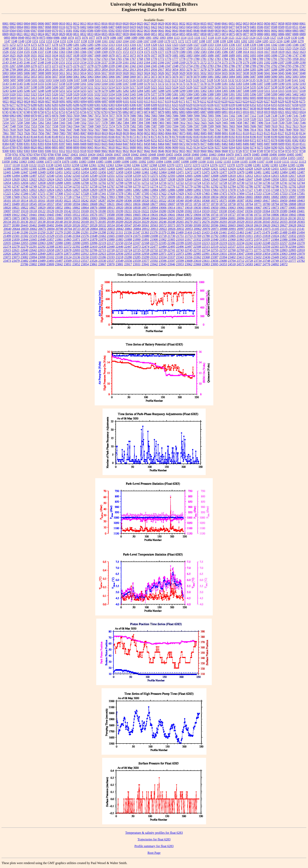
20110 (275, 218)
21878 (93, 239)
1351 (27, 48)
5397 (260, 94)
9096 (168, 147)
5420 (83, 98)
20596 (214, 225)
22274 (7, 247)
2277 (83, 66)
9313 (69, 151)
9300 (6, 151)
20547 (128, 225)
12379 (240, 165)
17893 (111, 197)
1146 (301, 38)
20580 (189, 225)
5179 (211, 84)
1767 (133, 59)
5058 (62, 77)
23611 (206, 261)
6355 (274, 105)
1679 (168, 55)
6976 (55, 116)
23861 (93, 264)
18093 (284, 197)
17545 (275, 193)
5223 (168, 87)
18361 (197, 201)
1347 (302, 45)
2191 (5, 66)
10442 (135, 155)
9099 (175, 147)
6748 (27, 112)
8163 (90, 137)
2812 (27, 70)
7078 (119, 116)
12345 (58, 165)
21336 (128, 232)
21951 (223, 239)
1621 (288, 52)
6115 (154, 101)
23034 (232, 254)
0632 (140, 31)
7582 (133, 126)
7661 (112, 130)
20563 (154, 225)
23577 (145, 261)
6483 (126, 108)
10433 (83, 155)
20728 (85, 229)
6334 (196, 105)
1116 (197, 38)
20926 (171, 229)
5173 (168, 84)
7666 (133, 130)
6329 (189, 105)
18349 (188, 201)
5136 (259, 80)
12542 (68, 176)
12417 (180, 169)
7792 (239, 130)
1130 (294, 38)
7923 (20, 133)
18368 (206, 201)
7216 (239, 119)
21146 (16, 232)
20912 (146, 229)
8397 (62, 144)
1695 (267, 55)
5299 (182, 91)
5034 (218, 73)
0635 (147, 31)
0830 (69, 34)
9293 (288, 147)
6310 (161, 105)
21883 (119, 239)
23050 (258, 254)
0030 (168, 24)
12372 (188, 165)
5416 (55, 98)
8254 (168, 140)
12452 (68, 172)
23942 (154, 264)
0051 (232, 24)
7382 (119, 123)
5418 (69, 98)
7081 (140, 116)
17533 (258, 193)
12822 (33, 190)
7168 (119, 119)
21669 (119, 236)
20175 (93, 222)
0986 (57, 38)
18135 (33, 201)
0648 (203, 31)
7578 (126, 126)
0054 (253, 24)
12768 (119, 186)
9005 (90, 147)
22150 (119, 243)
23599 (180, 261)
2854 (104, 70)
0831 (76, 34)
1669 (104, 55)
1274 (27, 45)
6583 (182, 108)
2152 (69, 62)
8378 (274, 140)
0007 (48, 24)
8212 (55, 140)
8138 (5, 137)
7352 (83, 123)
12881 (128, 190)
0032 (182, 24)
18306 (128, 201)
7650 (83, 130)
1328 (203, 45)
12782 (214, 186)
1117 (204, 38)
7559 (62, 126)
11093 (151, 162)
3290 (288, 70)
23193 (111, 257)
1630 (27, 55)
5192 (295, 84)
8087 (211, 133)
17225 (7, 193)
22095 (85, 243)
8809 (27, 147)
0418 (126, 27)
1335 (225, 45)
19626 (163, 215)
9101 (182, 147)
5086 (246, 77)
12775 (163, 186)
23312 (154, 257)
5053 (34, 77)
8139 (13, 137)
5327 (62, 94)
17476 (232, 193)
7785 (232, 130)
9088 (133, 147)
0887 (288, 34)
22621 (16, 250)
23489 (42, 261)
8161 (76, 137)
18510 (24, 204)
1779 (189, 59)
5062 (83, 77)
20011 (128, 218)
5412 (27, 98)
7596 (189, 126)
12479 (240, 172)
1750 (13, 59)
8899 (76, 147)
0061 (302, 24)
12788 (266, 186)
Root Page (154, 853)
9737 (246, 151)
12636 (154, 179)
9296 (302, 147)
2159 (119, 62)
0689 (253, 31)
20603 (232, 225)
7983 (62, 133)
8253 (161, 140)
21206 (24, 232)
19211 (128, 211)
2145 (20, 62)
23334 (163, 257)
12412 (145, 169)
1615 (253, 52)
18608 (93, 204)
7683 (175, 130)
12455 (93, 172)
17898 (119, 197)
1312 (104, 45)
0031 (175, 24)
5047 (295, 73)
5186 (253, 84)
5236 (260, 87)
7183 (140, 119)
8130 (295, 133)
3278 (203, 70)
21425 (197, 232)
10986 (77, 158)
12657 (33, 183)
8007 (83, 133)
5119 (146, 80)
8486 (246, 144)
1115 (190, 38)
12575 (154, 176)
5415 (48, 98)
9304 (34, 151)
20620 (266, 225)
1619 (281, 52)
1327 (196, 45)
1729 (281, 55)
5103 (49, 80)
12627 (76, 179)
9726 (239, 151)
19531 (85, 215)
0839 (126, 34)
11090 (125, 162)
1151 (35, 41)
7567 (83, 126)
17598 (7, 197)
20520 (68, 225)
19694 (197, 215)
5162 (90, 84)
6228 (274, 101)
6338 (225, 105)
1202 (244, 41)
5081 (211, 77)
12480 (249, 172)
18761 (240, 204)
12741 (284, 183)
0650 (218, 31)
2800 (20, 70)
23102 (50, 257)
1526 (5, 52)
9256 (211, 147)
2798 (5, 70)
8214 (69, 140)
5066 (112, 77)
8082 (197, 133)
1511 (203, 48)
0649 (211, 31)
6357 (288, 105)
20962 (197, 229)
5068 (126, 77)
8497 (267, 144)
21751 (180, 236)
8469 (175, 144)
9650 (168, 151)
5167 (126, 84)
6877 (154, 112)
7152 (20, 119)
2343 (140, 66)
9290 (274, 147)
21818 (266, 236)
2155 (90, 62)
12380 (248, 165)
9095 (161, 147)
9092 (147, 147)
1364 (48, 48)
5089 (267, 77)
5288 (161, 91)
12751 (50, 186)
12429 (258, 169)
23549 (119, 261)
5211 (90, 87)
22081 (68, 243)
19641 (171, 215)
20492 (50, 225)
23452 (284, 257)
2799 (13, 70)
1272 (13, 45)
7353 (90, 123)
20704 (68, 229)
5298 (175, 91)
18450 (283, 201)
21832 (292, 236)
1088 (127, 38)
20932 (180, 229)
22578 (284, 247)
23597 (171, 261)
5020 (126, 73)
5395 (246, 94)
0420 (140, 27)
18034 (214, 197)
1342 (274, 45)
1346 (295, 45)
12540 (50, 176)
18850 (50, 208)
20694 (50, 229)
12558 (128, 176)
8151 (62, 137)
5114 (119, 80)
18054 (232, 197)
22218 (214, 243)
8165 (104, 137)
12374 (205, 165)
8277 (182, 140)
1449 (97, 48)
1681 (175, 55)
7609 (267, 126)
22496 (180, 247)
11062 (14, 162)
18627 (102, 204)
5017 (104, 73)
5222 (161, 87)
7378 (104, 123)
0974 (35, 38)
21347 (137, 232)
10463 (213, 155)
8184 (203, 137)
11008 (206, 158)
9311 (55, 151)
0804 (288, 31)
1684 (196, 55)
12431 (275, 169)
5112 (105, 80)
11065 (31, 162)
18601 (85, 204)
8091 (225, 133)
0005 (34, 24)
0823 (34, 34)
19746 (249, 215)
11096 (168, 162)
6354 (267, 105)
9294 (295, 147)
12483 (275, 172)
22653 (42, 250)
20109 (266, 218)
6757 (90, 112)
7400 (154, 123)
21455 (232, 232)
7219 (246, 119)
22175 (154, 243)
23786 (24, 264)
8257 (175, 140)
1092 (156, 38)
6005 (253, 98)
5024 (147, 73)
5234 (246, 87)
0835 (104, 34)
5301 (196, 91)
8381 (288, 140)
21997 (301, 239)
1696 (274, 55)
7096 (218, 116)
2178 (239, 62)
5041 (267, 73)
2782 (203, 66)
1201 (237, 41)
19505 (68, 215)
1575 (147, 52)
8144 (34, 137)
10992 (129, 158)
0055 (260, 24)
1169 (160, 41)
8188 (218, 137)
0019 (119, 24)
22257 (284, 243)
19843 (292, 215)
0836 (112, 34)
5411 (20, 98)
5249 (48, 91)
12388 (7, 169)
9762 (22, 155)
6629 (196, 108)
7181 (126, 119)
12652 (292, 179)
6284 (62, 105)
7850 (295, 130)
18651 (128, 204)
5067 (119, 77)
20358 (292, 222)
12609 (223, 176)
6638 (253, 108)
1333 (211, 45)
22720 (111, 250)
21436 (214, 232)
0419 (133, 27)
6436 (119, 108)
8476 (196, 144)
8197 (260, 137)
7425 (203, 123)
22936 (119, 254)
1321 (161, 45)
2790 (260, 66)
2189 (295, 62)
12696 (76, 183)
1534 (20, 52)
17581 (301, 193)
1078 (99, 38)
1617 (267, 52)
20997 (241, 229)
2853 (97, 70)
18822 (24, 208)
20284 (214, 222)
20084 (223, 218)
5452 (218, 98)
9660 (203, 151)
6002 (246, 98)
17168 (275, 190)
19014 (171, 208)
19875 (16, 218)
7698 (189, 130)
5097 (13, 80)
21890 (137, 239)
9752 (274, 151)
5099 (20, 80)
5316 (288, 91)
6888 (211, 112)
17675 (42, 197)
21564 (76, 236)
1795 (288, 59)
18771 (258, 204)
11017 (232, 158)
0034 (196, 24)
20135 (16, 222)
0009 (55, 24)
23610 (197, 261)
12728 (223, 183)
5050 (13, 77)
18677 (154, 204)
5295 (168, 91)
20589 (197, 225)
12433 (284, 169)
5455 (232, 98)
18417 (266, 201)
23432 (258, 257)
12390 (16, 169)
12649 (266, 179)
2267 (13, 66)
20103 (249, 218)
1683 (189, 55)
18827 (33, 208)
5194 (5, 87)
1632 (41, 55)
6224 (246, 101)
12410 (128, 169)
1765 (119, 59)
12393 (24, 169)
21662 (102, 236)
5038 (246, 73)
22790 (275, 250)
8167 (119, 137)
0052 (239, 24)
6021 (6, 101)
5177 (196, 84)
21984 (275, 239)
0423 (161, 27)
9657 (189, 151)
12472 (189, 172)
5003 (5, 73)
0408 (119, 27)
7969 (55, 133)
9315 (76, 151)
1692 (246, 55)
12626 (68, 179)
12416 (171, 169)
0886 (281, 34)
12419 (197, 169)
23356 (189, 257)
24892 (275, 264)
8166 (112, 137)
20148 (59, 222)
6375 (27, 108)
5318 (302, 91)
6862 (126, 112)
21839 (16, 239)
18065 (249, 197)
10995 (146, 158)
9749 (260, 151)
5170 (147, 84)
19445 (50, 215)
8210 (41, 140)
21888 (128, 239)
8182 (189, 137)
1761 (90, 59)
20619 (258, 225)
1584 (211, 52)
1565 (76, 52)
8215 (76, 140)
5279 (104, 91)
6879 (161, 112)
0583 (83, 31)
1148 (14, 41)
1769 (147, 59)
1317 (140, 45)
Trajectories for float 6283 (154, 839)
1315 (126, 45)
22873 (68, 254)
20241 (154, 222)
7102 (232, 116)
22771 (249, 250)
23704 (232, 261)
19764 (266, 215)
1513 (218, 48)
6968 (27, 116)
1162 (112, 41)
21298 (102, 232)
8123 (260, 133)
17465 (206, 193)
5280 (112, 91)
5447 (182, 98)
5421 (90, 98)
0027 (147, 24)
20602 (223, 225)
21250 (42, 232)
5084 (232, 77)
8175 (154, 137)
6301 (97, 105)
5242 (302, 87)
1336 (232, 45)
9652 (175, 151)
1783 (218, 59)
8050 (140, 133)
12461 (145, 172)
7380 (112, 123)
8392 (34, 144)
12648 (258, 179)
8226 (112, 140)
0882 (274, 34)
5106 (70, 80)
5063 (90, 77)
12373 (196, 165)
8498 (274, 144)
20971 (215, 229)
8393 (41, 144)
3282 (232, 70)
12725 (206, 183)
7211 (203, 119)
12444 (301, 169)
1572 (126, 52)
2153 (76, 62)
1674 (140, 55)
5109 (91, 80)
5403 (302, 94)
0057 (274, 24)
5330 (83, 94)
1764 (112, 59)
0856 (189, 34)
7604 (239, 126)
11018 (240, 158)
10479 (247, 155)
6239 (288, 101)
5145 (20, 84)
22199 (180, 243)
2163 (140, 62)
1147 (7, 41)
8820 (34, 147)
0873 (218, 34)
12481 (258, 172)
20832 (102, 229)
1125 (259, 38)
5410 (13, 98)
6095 (91, 101)
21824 (275, 236)
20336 (258, 222)
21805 (232, 236)
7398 (147, 123)
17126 (240, 190)
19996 (102, 218)
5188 (267, 84)
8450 (133, 144)
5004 (13, 73)
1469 (133, 48)
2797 (302, 66)
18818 (301, 204)
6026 (41, 101)
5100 (27, 80)
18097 (292, 197)
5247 (34, 91)
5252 (69, 91)
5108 (84, 80)
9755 (288, 151)
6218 (210, 101)
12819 (7, 190)
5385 (196, 94)
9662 (211, 151)
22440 (111, 247)
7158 (62, 119)
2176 (232, 62)
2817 (62, 70)
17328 (85, 193)
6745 (5, 112)
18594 (76, 204)
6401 (104, 108)
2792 (274, 66)
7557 (48, 126)
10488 (264, 155)
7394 (140, 123)
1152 (42, 41)
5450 (203, 98)
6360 (5, 108)
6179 (196, 101)
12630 (102, 179)
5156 (48, 84)
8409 (90, 144)
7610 (274, 126)
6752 (55, 112)
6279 (27, 105)
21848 (42, 239)
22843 (33, 254)
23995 (214, 264)
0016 (104, 24)
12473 (197, 172)
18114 (24, 201)
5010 (55, 73)
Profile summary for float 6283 (154, 846)
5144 (13, 84)
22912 (85, 254)
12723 (189, 183)
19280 (162, 211)
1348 (5, 48)
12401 (68, 169)
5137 (267, 80)
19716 (214, 215)
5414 (41, 98)
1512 (211, 48)
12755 (76, 186)
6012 (281, 98)
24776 (266, 264)
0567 (34, 31)
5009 (48, 73)
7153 (27, 119)
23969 (197, 264)
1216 (280, 41)
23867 (102, 264)
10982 (42, 158)
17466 (214, 193)
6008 (260, 98)
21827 (284, 236)
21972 (249, 239)
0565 (20, 31)
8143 (27, 137)
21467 (249, 232)
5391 (232, 94)
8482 (225, 144)
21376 (154, 232)
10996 (155, 158)
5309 (253, 91)
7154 (34, 119)
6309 (154, 105)
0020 (126, 24)
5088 (260, 77)
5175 (182, 84)
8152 (69, 137)
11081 (74, 162)
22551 (240, 247)
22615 (7, 250)
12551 (111, 176)
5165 (112, 84)
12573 (145, 176)
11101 (210, 162)
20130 (292, 218)
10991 (120, 158)
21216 (33, 232)
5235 (253, 87)
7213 (218, 119)
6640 (267, 108)
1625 (13, 55)
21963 (240, 239)
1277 (48, 45)
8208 (27, 140)
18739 (214, 204)
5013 (76, 73)
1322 (168, 45)
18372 (214, 201)
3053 (168, 70)
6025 (34, 101)
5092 (288, 77)
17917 (128, 197)
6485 (140, 108)
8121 (253, 133)
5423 (104, 98)
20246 (163, 222)
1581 (189, 52)
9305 (41, 151)
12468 (171, 172)
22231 (232, 243)
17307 (50, 193)
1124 (252, 38)
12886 (171, 190)
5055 (41, 77)
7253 (302, 119)
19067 (258, 208)
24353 (223, 264)
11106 (252, 162)
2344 (147, 66)
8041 (133, 133)
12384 (283, 165)
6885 (196, 112)
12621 (24, 179)
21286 (76, 232)
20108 (258, 218)
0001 (5, 24)
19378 (275, 211)
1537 (41, 52)
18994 (154, 208)
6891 (225, 112)
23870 (111, 264)
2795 (288, 66)
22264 (292, 243)
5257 (90, 91)
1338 (246, 45)
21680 (145, 236)
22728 (145, 250)
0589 (97, 31)
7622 (34, 130)
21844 (24, 239)
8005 (76, 133)
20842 (120, 229)
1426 (76, 48)
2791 (267, 66)
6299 (83, 105)
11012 (215, 158)
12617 (292, 176)
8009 (91, 133)
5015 (90, 73)
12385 (291, 165)
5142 (302, 80)
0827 (48, 34)
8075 (182, 133)
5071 (140, 77)
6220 (225, 101)
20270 (189, 222)
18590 (68, 204)
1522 (281, 48)
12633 (128, 179)
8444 (119, 144)
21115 (284, 229)
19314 (197, 211)
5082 (218, 77)
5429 (133, 98)
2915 (147, 70)
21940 (214, 239)
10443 (143, 155)
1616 (260, 52)
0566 (27, 31)
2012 (302, 59)
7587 (154, 126)
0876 (239, 34)
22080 (59, 243)
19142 (68, 211)
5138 (274, 80)
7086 (175, 116)
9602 (104, 151)
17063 (214, 190)
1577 (161, 52)
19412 (16, 215)
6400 (97, 108)
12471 (180, 172)
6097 (105, 101)
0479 (246, 27)
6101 (126, 101)
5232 (232, 87)
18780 (266, 204)
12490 (7, 176)
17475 (223, 193)
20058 (189, 218)
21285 (68, 232)
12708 (119, 183)
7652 (90, 130)
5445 (168, 98)
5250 (55, 91)
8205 (5, 140)
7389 (133, 123)
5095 (6, 80)
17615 (24, 197)
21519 (33, 236)
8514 (5, 147)
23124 (68, 257)
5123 (175, 80)
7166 (104, 119)
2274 (62, 66)
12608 (214, 176)
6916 (246, 112)
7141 (295, 116)
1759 (76, 59)
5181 (225, 84)
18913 (111, 208)
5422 (97, 98)
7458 (239, 123)
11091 (134, 162)
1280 (69, 45)
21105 (275, 229)
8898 (69, 147)
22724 (128, 250)
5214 (112, 87)
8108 (232, 133)
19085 (292, 208)
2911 (119, 70)
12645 (232, 179)
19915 (42, 218)
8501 (288, 144)
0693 (281, 31)
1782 (211, 59)
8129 (288, 133)
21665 (111, 236)
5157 (55, 84)
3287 (267, 70)
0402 (83, 27)
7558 (55, 126)
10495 (290, 155)
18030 (206, 197)
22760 (232, 250)
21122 (292, 229)
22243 (258, 243)
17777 (85, 197)
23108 (59, 257)
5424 (112, 98)
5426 (126, 98)
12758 (93, 186)
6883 (182, 112)
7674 (161, 130)
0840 (133, 34)
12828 (85, 190)
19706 (206, 215)
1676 (147, 55)
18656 (137, 204)
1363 (41, 48)
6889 (218, 112)
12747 (16, 186)
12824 (50, 190)
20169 (85, 222)
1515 (232, 48)
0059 (288, 24)
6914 (232, 112)
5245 (20, 91)
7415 (189, 123)
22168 (145, 243)
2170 (189, 62)
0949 (21, 38)
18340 (180, 201)
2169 (182, 62)
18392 (249, 201)
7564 (76, 126)
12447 (24, 172)
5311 (267, 91)
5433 (140, 98)
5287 (154, 91)
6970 (34, 116)
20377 (7, 225)
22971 (163, 254)
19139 (59, 211)
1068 (64, 38)
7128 (267, 116)
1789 (260, 59)
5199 (41, 87)
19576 (93, 215)
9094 (154, 147)
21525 (42, 236)
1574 (140, 52)
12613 (258, 176)
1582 (196, 52)
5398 (267, 94)
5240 (288, 87)
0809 (5, 34)
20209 (119, 222)
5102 (41, 80)
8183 (196, 137)
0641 (161, 31)
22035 (7, 243)
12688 (59, 183)
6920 (274, 112)
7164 (90, 119)
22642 (33, 250)
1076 (85, 38)
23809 (50, 264)
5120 (153, 80)
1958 (295, 59)
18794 (275, 204)
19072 (266, 208)
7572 (104, 126)
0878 (253, 34)
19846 (301, 215)
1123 (245, 38)
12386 (300, 165)
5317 (295, 91)
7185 (154, 119)
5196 (20, 87)
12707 (111, 183)
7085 (168, 116)
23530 (102, 261)
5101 (34, 80)
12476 (214, 172)
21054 (258, 229)
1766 (126, 59)
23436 (266, 257)
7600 (218, 126)
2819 (76, 70)
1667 (90, 55)
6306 (133, 105)
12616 (284, 176)
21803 (223, 236)
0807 (302, 31)
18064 (240, 197)
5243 (5, 91)
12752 (59, 186)
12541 (59, 176)
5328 (69, 94)
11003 (189, 158)
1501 (154, 48)
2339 (112, 66)
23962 (189, 264)
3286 (260, 70)
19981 (85, 218)
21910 (180, 239)
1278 (55, 45)
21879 (102, 239)
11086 (108, 162)
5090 (274, 77)
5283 (133, 91)
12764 (102, 186)
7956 (41, 133)
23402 (232, 257)
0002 (13, 24)
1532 (13, 52)
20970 (206, 229)
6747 (20, 112)
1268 (294, 41)
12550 (102, 176)
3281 (225, 70)
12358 (75, 165)
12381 (257, 165)
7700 (203, 130)
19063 (232, 208)
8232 (119, 140)
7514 (267, 123)
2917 (161, 70)
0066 (34, 27)
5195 (13, 87)
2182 (267, 62)
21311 (119, 232)
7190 (189, 119)
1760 (83, 59)
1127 (273, 38)
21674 (128, 236)
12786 (249, 186)
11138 (50, 165)
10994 (137, 158)
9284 (267, 147)
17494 (240, 193)
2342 (133, 66)
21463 (240, 232)
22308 (50, 247)
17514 (249, 193)
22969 (154, 254)
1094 (170, 38)
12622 (33, 179)
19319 (206, 211)
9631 (119, 151)
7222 (267, 119)
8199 (274, 137)
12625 (59, 179)
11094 (159, 162)
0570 (55, 31)
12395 (33, 169)
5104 (56, 80)
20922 (163, 229)
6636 (239, 108)
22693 (76, 250)
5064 (97, 77)
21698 (154, 236)
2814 (41, 70)
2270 (34, 66)
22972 (171, 254)
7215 (232, 119)
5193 (302, 84)
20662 (33, 229)
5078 (189, 77)
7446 (232, 123)
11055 (292, 158)
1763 (104, 59)
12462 (154, 172)
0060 (295, 24)
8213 (62, 140)
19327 (214, 211)
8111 (239, 133)
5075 (168, 77)
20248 (171, 222)
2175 (225, 62)
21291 (85, 232)
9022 (119, 147)
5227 (196, 87)
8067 (175, 133)
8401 (69, 144)
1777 (175, 59)
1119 (218, 38)
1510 (196, 48)
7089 (190, 116)
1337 (239, 45)
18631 (111, 204)
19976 (76, 218)
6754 (69, 112)
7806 (246, 130)
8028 (119, 133)
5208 (69, 87)
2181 (260, 62)
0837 (119, 34)
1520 (267, 48)
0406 (104, 27)
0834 (97, 34)
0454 (189, 27)
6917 (253, 112)
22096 (93, 243)
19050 (214, 208)
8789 (13, 147)
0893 (7, 38)
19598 (119, 215)
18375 (223, 201)
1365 (55, 48)
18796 (284, 204)
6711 (302, 108)
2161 (126, 62)
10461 (204, 155)
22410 (93, 247)
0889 (302, 34)
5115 (126, 80)
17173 (284, 190)
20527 (85, 225)
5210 (83, 87)
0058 (281, 24)
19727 (232, 215)
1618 (274, 52)
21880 (111, 239)
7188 (175, 119)
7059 (76, 116)
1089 (134, 38)
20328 (232, 222)
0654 (239, 31)
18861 (68, 208)
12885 (163, 190)
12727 (214, 183)
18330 (171, 201)
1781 (203, 59)
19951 (50, 218)
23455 (292, 257)
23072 (7, 257)
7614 (302, 126)
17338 (93, 193)
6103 (140, 101)
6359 (302, 105)
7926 (27, 133)
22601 (301, 247)
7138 (274, 116)
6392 (62, 108)
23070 (301, 254)
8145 (41, 137)
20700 (59, 229)
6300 (90, 105)
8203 (295, 137)
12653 (301, 179)
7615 (5, 130)
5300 (189, 91)
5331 (90, 94)
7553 (34, 126)
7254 (5, 123)
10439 (126, 155)
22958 (145, 254)
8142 (20, 137)
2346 (161, 66)
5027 (168, 73)
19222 (145, 211)
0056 (267, 24)
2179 (246, 62)
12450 (50, 172)
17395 (145, 193)
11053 (275, 158)
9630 (112, 151)
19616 (154, 215)
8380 (281, 140)
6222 (232, 101)
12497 (33, 176)
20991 (232, 229)
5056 (48, 77)
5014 (83, 73)
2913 (133, 70)
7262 (41, 123)
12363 (110, 165)
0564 (13, 31)
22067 (50, 243)
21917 (189, 239)
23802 (33, 264)
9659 (196, 151)
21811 (249, 236)
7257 (13, 123)
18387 (240, 201)
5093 (295, 77)
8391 (27, 144)
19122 (42, 211)
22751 (197, 250)
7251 (288, 119)
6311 (168, 105)
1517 (246, 48)
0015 (97, 24)
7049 (62, 116)
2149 (48, 62)
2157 (104, 62)
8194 (246, 137)
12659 (50, 183)
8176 (161, 137)
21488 (283, 232)
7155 (41, 119)
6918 (260, 112)
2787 (239, 66)
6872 (133, 112)
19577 (102, 215)
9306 (48, 151)
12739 (275, 183)
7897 (13, 133)
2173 (211, 62)
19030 (197, 208)
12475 (206, 172)
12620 (16, 179)
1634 (55, 55)
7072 (98, 116)
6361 (13, 108)
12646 (240, 179)
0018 (112, 24)
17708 (50, 197)
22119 (102, 243)
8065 (161, 133)
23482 (24, 261)
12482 (266, 172)
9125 (189, 147)
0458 (218, 27)
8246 (140, 140)
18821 (16, 208)
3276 (189, 70)
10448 (152, 155)
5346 (140, 94)
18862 (76, 208)
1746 (288, 55)
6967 (20, 116)
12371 (179, 165)
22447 (128, 247)
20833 (111, 229)
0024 (133, 24)
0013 (83, 24)
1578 (168, 52)
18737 (206, 204)
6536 (161, 108)
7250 (281, 119)
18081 (266, 197)
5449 (196, 98)
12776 (171, 186)
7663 (119, 130)
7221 (260, 119)
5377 (154, 94)
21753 (189, 236)
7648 (76, 130)
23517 (85, 261)
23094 (33, 257)
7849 (288, 130)
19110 (24, 211)
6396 (83, 108)
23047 (240, 254)
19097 (7, 211)
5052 (27, 77)
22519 (214, 247)
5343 (126, 94)
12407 (102, 169)
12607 (206, 176)
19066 (249, 208)
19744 (240, 215)
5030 (189, 73)
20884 (137, 229)
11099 (193, 162)
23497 (59, 261)
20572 (163, 225)
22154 (128, 243)
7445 (225, 123)
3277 (196, 70)
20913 (154, 229)
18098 (301, 197)
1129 (287, 38)
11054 (283, 158)
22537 (232, 247)
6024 (27, 101)
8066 (168, 133)
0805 (295, 31)
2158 (112, 62)
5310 (260, 91)
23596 (163, 261)
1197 (209, 41)
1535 (27, 52)
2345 (154, 66)
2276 (76, 66)
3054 (175, 70)
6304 (119, 105)
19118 (33, 211)
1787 (246, 59)
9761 (15, 155)
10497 (299, 155)
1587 (232, 52)
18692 (163, 204)
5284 (140, 91)
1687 (218, 55)
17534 (266, 193)
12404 (85, 169)
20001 (111, 218)
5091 (281, 77)
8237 (126, 140)
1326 (189, 45)
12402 (76, 169)
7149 (302, 116)
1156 (70, 41)
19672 (189, 215)
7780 (225, 130)
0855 (182, 34)
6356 (281, 105)
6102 (133, 101)
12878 (102, 190)
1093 (163, 38)
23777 (292, 261)
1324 (182, 45)
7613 (295, 126)
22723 (119, 250)
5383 (182, 94)
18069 (258, 197)
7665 (126, 130)
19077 (284, 208)
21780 (206, 236)
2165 (154, 62)
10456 (178, 155)
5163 (97, 84)
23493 (50, 261)
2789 (253, 66)
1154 (56, 41)
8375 (267, 140)
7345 (69, 123)
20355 (284, 222)
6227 (267, 101)
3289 (281, 70)
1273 (20, 45)
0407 (112, 27)
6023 (20, 101)
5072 (147, 77)
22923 (102, 254)
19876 (25, 218)
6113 (147, 101)
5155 (41, 84)
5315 (281, 91)
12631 (111, 179)
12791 (284, 186)
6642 (281, 108)
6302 (104, 105)
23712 (240, 261)
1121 (231, 38)
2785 (225, 66)
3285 (253, 70)
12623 (42, 179)
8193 (239, 137)
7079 (126, 116)
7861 (6, 133)
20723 (76, 229)
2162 (133, 62)
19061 (223, 208)
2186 (274, 62)
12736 (266, 183)
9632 (126, 151)
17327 (76, 193)
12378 (231, 165)
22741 (171, 250)
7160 (76, 119)
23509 (68, 261)
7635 (48, 130)
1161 (105, 41)
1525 (302, 48)
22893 (76, 254)
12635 (145, 179)
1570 (112, 52)
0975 (42, 38)
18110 (16, 201)
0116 (62, 27)
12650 (275, 179)
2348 (175, 66)
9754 (281, 151)
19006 (163, 208)
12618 (301, 176)
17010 (206, 190)
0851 (154, 34)
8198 (267, 137)
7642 (62, 130)
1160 (98, 41)
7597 (196, 126)
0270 (69, 27)
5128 (210, 80)
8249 (147, 140)
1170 (167, 41)
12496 (24, 176)
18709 (180, 204)
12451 (59, 172)
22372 (68, 247)
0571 (62, 31)
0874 (225, 34)
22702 (85, 250)
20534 (111, 225)
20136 (24, 222)
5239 (281, 87)
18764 (249, 204)
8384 (5, 144)
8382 (295, 140)
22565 (275, 247)
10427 (66, 155)
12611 (240, 176)
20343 (266, 222)
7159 (69, 119)
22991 (206, 254)
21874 (85, 239)
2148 (41, 62)
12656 (24, 183)
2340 (119, 66)
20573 (171, 225)
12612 (249, 176)
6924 (302, 112)
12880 (119, 190)
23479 (16, 261)
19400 (292, 211)
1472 (140, 48)
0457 (211, 27)
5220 (147, 87)
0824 (41, 34)
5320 (13, 94)
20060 (197, 218)
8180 (182, 137)
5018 (112, 73)
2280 (104, 66)
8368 (239, 140)
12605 (189, 176)
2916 (154, 70)
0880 (260, 34)
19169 (85, 211)
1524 (295, 48)
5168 (133, 84)
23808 (42, 264)
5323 (34, 94)
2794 (281, 66)
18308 (137, 201)
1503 (168, 48)
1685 (203, 55)
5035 (225, 73)
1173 (188, 41)
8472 (182, 144)
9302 (20, 151)
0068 (48, 27)
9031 (126, 147)
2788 (246, 66)
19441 (33, 215)
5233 (239, 87)
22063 (42, 243)
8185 (211, 137)
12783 (223, 186)
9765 (44, 155)
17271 (42, 193)
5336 (119, 94)
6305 (126, 105)
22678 (68, 250)
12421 (214, 169)
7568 (90, 126)
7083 (154, 116)
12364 (119, 165)
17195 (301, 190)
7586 (147, 126)
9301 (13, 151)
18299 (119, 201)
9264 (232, 147)
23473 (7, 261)
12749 (33, 186)
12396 (42, 169)
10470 (230, 155)
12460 (137, 172)
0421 (147, 27)
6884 (189, 112)
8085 (204, 133)
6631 (211, 108)
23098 (42, 257)
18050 (223, 197)
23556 (128, 261)
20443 (24, 225)
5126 (196, 80)
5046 (288, 73)
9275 (260, 147)
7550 (20, 126)
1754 (41, 59)
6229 (281, 101)
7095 (211, 116)
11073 (48, 162)
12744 (301, 183)
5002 (302, 70)
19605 (137, 215)
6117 (161, 101)
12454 (85, 172)
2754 (189, 66)
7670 (147, 130)
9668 (225, 151)
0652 (232, 31)
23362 (197, 257)
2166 (161, 62)
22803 (284, 250)
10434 (92, 155)
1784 (225, 59)
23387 (214, 257)
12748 (24, 186)
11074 (57, 162)
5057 (55, 77)
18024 (197, 197)
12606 (197, 176)
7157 (55, 119)
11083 (83, 162)
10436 (109, 155)
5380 (168, 94)
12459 (128, 172)
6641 (274, 108)
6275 (302, 101)
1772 (161, 59)
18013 (180, 197)
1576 (154, 52)
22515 (206, 247)
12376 (214, 165)
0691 (267, 31)
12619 (7, 179)
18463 (301, 201)
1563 (62, 52)
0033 (189, 24)
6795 (119, 112)
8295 (211, 140)
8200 (281, 137)
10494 (282, 155)
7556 (41, 126)
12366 (136, 165)
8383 (302, 140)
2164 (147, 62)
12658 (42, 183)
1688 (225, 55)
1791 (274, 59)
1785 (232, 59)
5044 (274, 73)
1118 (211, 38)
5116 (132, 80)
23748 (266, 261)
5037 (239, 73)
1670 (112, 55)
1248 (287, 41)
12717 (171, 183)
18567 (59, 204)
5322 (27, 94)
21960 (232, 239)
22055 (24, 243)
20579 (180, 225)
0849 (147, 34)
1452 (119, 48)
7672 (154, 130)
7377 (97, 123)
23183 (93, 257)
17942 (145, 197)
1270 (301, 41)
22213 (206, 243)
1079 (106, 38)
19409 (7, 215)
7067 (91, 116)
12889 (189, 190)
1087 (120, 38)
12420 (206, 169)
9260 (225, 147)
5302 (203, 91)
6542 (175, 108)
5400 (281, 94)
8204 (302, 137)
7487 (253, 123)
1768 (140, 59)
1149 (21, 41)
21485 (275, 232)
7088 (182, 116)
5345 (133, 94)
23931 (137, 264)
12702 (102, 183)
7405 (168, 123)
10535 (16, 158)
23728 (249, 261)
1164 (125, 41)
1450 (104, 48)
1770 (154, 59)
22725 (137, 250)
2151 (62, 62)
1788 (253, 59)
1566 (83, 52)
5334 (112, 94)
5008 (41, 73)
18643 (119, 204)
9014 (97, 147)
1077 (92, 38)
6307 (140, 105)
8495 (260, 144)
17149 (258, 190)
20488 (42, 225)
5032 (203, 73)
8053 (154, 133)
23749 (275, 261)
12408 (111, 169)
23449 (275, 257)
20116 (284, 218)
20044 (163, 218)
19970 (68, 218)
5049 (5, 77)
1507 (182, 48)
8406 (76, 144)
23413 (240, 257)
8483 (232, 144)
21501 (16, 236)
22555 (258, 247)
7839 (274, 130)
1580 (182, 52)
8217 (90, 140)
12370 (170, 165)
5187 (260, 84)
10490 (273, 155)
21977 (266, 239)
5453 (225, 98)
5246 (27, 91)
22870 (59, 254)
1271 (5, 45)
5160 (76, 84)
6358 (295, 105)
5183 (239, 84)
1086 (113, 38)
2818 (69, 70)
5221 (154, 87)
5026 (161, 73)
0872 (211, 34)
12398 (50, 169)
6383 (48, 108)
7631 (41, 130)
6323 (175, 105)
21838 (7, 239)
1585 (218, 52)
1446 (83, 48)
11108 (269, 162)
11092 (142, 162)
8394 (48, 144)
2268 (20, 66)
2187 (281, 62)
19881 (33, 218)
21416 (188, 232)
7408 (175, 123)
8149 (55, 137)
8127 (281, 133)
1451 (112, 48)
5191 (288, 84)
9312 (62, 151)
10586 (25, 158)
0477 (232, 27)
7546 (302, 123)
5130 (217, 80)
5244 (13, 91)
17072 (223, 190)
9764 (37, 155)
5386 (203, 94)
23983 (206, 264)
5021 (133, 73)
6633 (225, 108)
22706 (93, 250)
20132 (301, 218)
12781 (206, 186)
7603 (232, 126)
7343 (62, 123)
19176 (93, 211)
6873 (140, 112)
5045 (281, 73)
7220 (253, 119)
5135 (252, 80)
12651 (284, 179)
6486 (147, 108)
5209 (76, 87)
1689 (232, 55)
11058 (6, 162)
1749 (5, 59)
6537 (168, 108)
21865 (68, 239)
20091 (232, 218)
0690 (260, 31)
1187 (195, 41)
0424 (168, 27)
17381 (128, 193)
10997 (163, 158)
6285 (69, 105)
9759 (8, 155)
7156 (48, 119)
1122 (238, 38)
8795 (20, 147)
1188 (202, 41)
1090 (141, 38)
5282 (126, 91)
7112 (253, 116)
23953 (180, 264)
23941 (145, 264)
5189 (274, 84)
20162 (76, 222)
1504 (175, 48)
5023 (140, 73)
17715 (59, 197)
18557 (50, 204)
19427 (24, 215)
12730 (240, 183)
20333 (249, 222)
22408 (85, 247)
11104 (236, 162)
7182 (133, 119)
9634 (133, 151)
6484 (133, 108)
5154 (34, 84)
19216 (137, 211)
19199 (119, 211)
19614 (145, 215)
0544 (302, 27)
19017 (180, 208)
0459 (225, 27)
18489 (16, 204)
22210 (197, 243)
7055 (69, 116)
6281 (41, 105)
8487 (253, 144)
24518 (232, 264)
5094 (302, 77)
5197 (27, 87)
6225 (253, 101)
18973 (145, 208)
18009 (171, 197)
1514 (225, 48)
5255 (83, 91)
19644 (180, 215)
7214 (225, 119)
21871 (76, 239)
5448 (189, 98)
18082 (275, 197)
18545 (33, 204)
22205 (189, 243)
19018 (189, 208)
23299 (145, 257)
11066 (40, 162)
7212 (211, 119)
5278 (97, 91)
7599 (211, 126)
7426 (211, 123)
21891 (145, 239)
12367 (145, 165)
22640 (24, 250)
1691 (239, 55)
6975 (48, 116)
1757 (62, 59)
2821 (90, 70)
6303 (112, 105)
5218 (140, 87)
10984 (60, 158)
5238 (274, 87)
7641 (55, 130)
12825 (59, 190)
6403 (112, 108)
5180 (218, 84)
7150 (5, 119)
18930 (128, 208)
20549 (137, 225)
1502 (161, 48)
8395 (55, 144)
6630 (203, 108)
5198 (34, 87)
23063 (284, 254)
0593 (119, 31)
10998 (172, 158)
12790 (275, 186)
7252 (295, 119)
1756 (55, 59)
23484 (33, 261)
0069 (55, 27)
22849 (42, 254)
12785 (240, 186)
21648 (93, 236)
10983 (51, 158)
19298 (180, 211)
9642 (147, 151)
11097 (176, 162)
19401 (301, 211)
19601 (128, 215)
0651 (225, 31)
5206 (55, 87)
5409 (6, 98)
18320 (145, 201)
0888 (295, 34)
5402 (295, 94)
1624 (5, 55)
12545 (85, 176)
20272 (197, 222)
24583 (249, 264)
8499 (281, 144)
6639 (260, 108)
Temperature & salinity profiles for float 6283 (154, 833)
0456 (203, 27)
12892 (197, 190)
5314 (274, 91)
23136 (76, 257)
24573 (240, 264)
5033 (211, 73)
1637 (69, 55)
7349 (76, 123)
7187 (168, 119)
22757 (223, 250)
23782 (301, 261)
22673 (59, 250)
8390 (20, 144)
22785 (266, 250)
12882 (137, 190)
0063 (13, 27)
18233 (76, 201)
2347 (168, 66)
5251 (62, 91)
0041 (225, 24)
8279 (189, 140)
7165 (97, 119)
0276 (76, 27)
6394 (76, 108)
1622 (295, 52)
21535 (59, 236)
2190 (302, 62)
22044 (16, 243)
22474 (145, 247)
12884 (154, 190)
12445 (7, 172)
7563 (69, 126)
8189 (225, 137)
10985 (68, 158)
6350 (246, 105)
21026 (249, 229)
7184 (147, 119)
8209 (34, 140)
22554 (249, 247)
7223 (274, 119)
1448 (90, 48)
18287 (102, 201)
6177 (189, 101)
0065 (27, 27)
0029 (161, 24)
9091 (140, 147)
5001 (295, 70)
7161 (83, 119)
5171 (154, 84)
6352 (253, 105)
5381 (175, 94)
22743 (180, 250)
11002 (181, 158)
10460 (195, 155)
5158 (62, 84)
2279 (97, 66)
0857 (196, 34)
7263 (48, 123)
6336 (211, 105)
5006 (27, 73)
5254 (76, 91)
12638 (171, 179)
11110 (278, 162)
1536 (34, 52)
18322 (162, 201)
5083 (225, 77)
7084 (161, 116)
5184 (246, 84)
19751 (258, 215)
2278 (90, 66)
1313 (112, 45)
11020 (257, 158)
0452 (175, 27)
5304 (218, 91)
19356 (249, 211)
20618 (249, 225)
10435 (100, 155)
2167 (168, 62)
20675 (42, 229)
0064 (20, 27)
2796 (295, 66)
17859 (93, 197)
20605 (240, 225)
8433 (97, 144)
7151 (13, 119)
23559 (137, 261)
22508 (197, 247)
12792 (292, 186)
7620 (27, 130)
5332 (97, 94)
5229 (211, 87)
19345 (232, 211)
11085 (100, 162)
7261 (34, 123)
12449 (42, 172)
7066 (83, 116)
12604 (180, 176)
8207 (20, 140)
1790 (267, 59)
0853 (168, 34)
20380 (16, 225)
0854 (175, 34)
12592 (163, 176)
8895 (55, 147)
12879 (111, 190)
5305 (225, 91)
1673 (133, 55)
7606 (253, 126)
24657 (258, 264)
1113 (177, 38)
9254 (203, 147)
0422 (154, 27)
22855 (50, 254)
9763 (29, 155)
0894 (14, 38)
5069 (133, 77)
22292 (42, 247)
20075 (206, 218)
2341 (126, 66)
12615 (275, 176)
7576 (119, 126)
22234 (240, 243)
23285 (137, 257)
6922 (288, 112)
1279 (62, 45)
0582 (76, 31)
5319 (5, 94)
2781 (196, 66)
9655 (182, 151)
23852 (76, 264)
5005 (20, 73)
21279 (59, 232)
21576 (85, 236)
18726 (197, 204)
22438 (102, 247)
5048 (302, 73)
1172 (181, 41)
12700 (85, 183)
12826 (68, 190)
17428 (171, 193)
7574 (112, 126)
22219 (223, 243)
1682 (182, 55)
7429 (218, 123)
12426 (240, 169)
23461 (301, 257)
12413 (154, 169)
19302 (188, 211)
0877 (246, 34)
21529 (50, 236)
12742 (292, 183)
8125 (267, 133)
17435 (189, 193)
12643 (214, 179)
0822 (27, 34)
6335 (203, 105)
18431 (275, 201)
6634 (232, 108)
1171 (174, 41)
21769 (197, 236)
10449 (161, 155)
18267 (93, 201)
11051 (266, 158)
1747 (295, 55)
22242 (249, 243)
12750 (42, 186)
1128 (280, 38)
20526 (76, 225)
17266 (24, 193)
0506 (260, 27)
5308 (246, 91)
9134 (196, 147)
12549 (93, 176)
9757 (295, 151)
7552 (27, 126)
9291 (281, 147)
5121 (160, 80)
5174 (175, 84)
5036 (232, 73)
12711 (137, 183)
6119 (168, 101)
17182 (292, 190)
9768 (58, 155)
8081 (190, 133)
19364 (266, 211)
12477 (223, 172)
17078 (232, 190)
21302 (111, 232)
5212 (97, 87)
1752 (27, 59)
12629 (93, 179)
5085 (239, 77)
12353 (67, 165)
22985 (197, 254)
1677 (154, 55)
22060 (33, 243)
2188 (288, 62)
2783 (211, 66)
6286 (76, 105)
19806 (275, 215)
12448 (33, 172)
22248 (266, 243)
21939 (206, 239)
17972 (163, 197)
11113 (302, 162)
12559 (137, 176)
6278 (20, 105)
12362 (101, 165)
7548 (13, 126)
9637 (140, 151)
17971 (154, 197)
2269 (27, 66)
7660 (104, 130)
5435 (154, 98)
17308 (59, 193)
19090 (301, 208)
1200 (230, 41)
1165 (132, 41)
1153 (49, 41)
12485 (292, 172)
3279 (211, 70)
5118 (140, 80)
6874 (147, 112)
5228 (203, 87)
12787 (258, 186)
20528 (93, 225)
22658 (50, 250)
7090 (197, 116)
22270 (301, 243)
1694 (260, 55)
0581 (69, 31)
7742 (218, 130)
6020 (302, 98)
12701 (93, 183)
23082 (24, 257)
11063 (23, 162)
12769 (128, 186)
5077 (182, 77)
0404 (90, 27)
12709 (128, 183)
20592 (206, 225)
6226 (260, 101)
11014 (223, 158)
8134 (302, 133)
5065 (104, 77)
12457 (111, 172)
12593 (171, 176)
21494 (301, 232)
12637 (163, 179)
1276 (41, 45)
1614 (246, 52)
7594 (175, 126)
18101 (7, 201)
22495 (171, 247)
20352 (275, 222)
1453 (126, 48)
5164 (104, 84)
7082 (147, 116)
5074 (161, 77)
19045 (206, 208)
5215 (119, 87)
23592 (154, 261)
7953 (34, 133)
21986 (284, 239)
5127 (203, 80)
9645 (154, 151)
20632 (301, 225)
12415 (163, 169)
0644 (182, 31)
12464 (163, 172)
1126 (266, 38)
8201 (288, 137)
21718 (163, 236)
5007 (34, 73)
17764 (76, 197)
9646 (161, 151)
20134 (7, 222)
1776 (168, 59)
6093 (76, 101)
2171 (196, 62)
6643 (288, 108)
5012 (69, 73)
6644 (295, 108)
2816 (55, 70)
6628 (189, 108)
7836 (267, 130)
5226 (189, 87)
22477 (154, 247)
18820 (7, 208)
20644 (16, 229)
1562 (55, 52)
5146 (27, 84)
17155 (266, 190)
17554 (292, 193)
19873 (7, 218)
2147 (34, 62)
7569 (97, 126)
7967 (48, 133)
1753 (34, 59)
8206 (13, 140)
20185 (102, 222)
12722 (180, 183)
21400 (180, 232)
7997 (69, 133)
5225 (182, 87)
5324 (41, 94)
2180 (253, 62)
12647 (249, 179)
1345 (288, 45)
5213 (104, 87)
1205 (265, 41)
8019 (105, 133)
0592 (112, 31)
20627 (284, 225)
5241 (295, 87)
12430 (266, 169)
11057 (300, 158)
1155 (63, 41)
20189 (111, 222)
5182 (232, 84)
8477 (203, 144)
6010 (267, 98)
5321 (20, 94)
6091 (62, 101)
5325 (48, 94)
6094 (83, 101)
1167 (146, 41)
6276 (5, 105)
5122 (168, 80)
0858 (203, 34)
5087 (253, 77)
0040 (218, 24)
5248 (41, 91)
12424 (232, 169)
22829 (16, 254)
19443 (42, 215)
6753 (62, 112)
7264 (55, 123)
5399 (274, 94)
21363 (145, 232)
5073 (154, 77)
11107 (261, 162)
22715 (102, 250)
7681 (168, 130)
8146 (48, 137)
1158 (84, 41)
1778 (182, 59)
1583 (203, 52)
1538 (48, 52)
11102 (219, 162)
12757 (85, 186)
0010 (62, 24)
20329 (240, 222)
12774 (154, 186)
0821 (20, 34)
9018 (112, 147)
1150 (28, 41)
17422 (163, 193)
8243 (133, 140)
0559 (5, 31)
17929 (137, 197)
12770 (137, 186)
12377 (222, 165)
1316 (133, 45)
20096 (240, 218)
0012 (76, 24)
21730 (171, 236)
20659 (25, 229)
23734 (258, 261)
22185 (163, 243)
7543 (295, 123)
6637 (246, 108)
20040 (145, 218)
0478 (239, 27)
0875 (232, 34)
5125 (189, 80)
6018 (288, 98)
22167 (137, 243)
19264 (154, 211)
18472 (7, 204)
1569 (104, 52)
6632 (218, 108)
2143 (5, 62)
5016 (97, 73)
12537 (42, 176)
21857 (50, 239)
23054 (266, 254)
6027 (48, 101)
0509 (281, 27)
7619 (20, 130)
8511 (302, 144)
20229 (145, 222)
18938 (137, 208)
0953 (28, 38)
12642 (206, 179)
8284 (203, 140)
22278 (16, 247)
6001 (239, 98)
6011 (274, 98)
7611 (281, 126)
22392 (76, 247)
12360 (84, 165)
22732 (154, 250)
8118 (246, 133)
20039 (137, 218)
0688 (246, 31)
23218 (119, 257)
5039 (253, 73)
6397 (90, 108)
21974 (258, 239)
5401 (288, 94)
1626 (20, 55)
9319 (90, 151)
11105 (244, 162)
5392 (239, 94)
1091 (148, 38)
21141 (301, 229)
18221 (67, 201)
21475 (258, 232)
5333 (104, 94)
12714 (154, 183)
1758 (69, 59)
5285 (147, 91)
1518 (253, 48)
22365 (59, 247)
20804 (94, 229)
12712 (145, 183)
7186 (161, 119)
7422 (196, 123)
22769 (240, 250)
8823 (41, 147)
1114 (184, 38)
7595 (182, 126)
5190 (281, 84)
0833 (90, 34)
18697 (171, 204)
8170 (126, 137)
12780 (197, 186)
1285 (90, 45)
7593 (168, 126)
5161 (83, 84)
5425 (119, 98)
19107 (16, 211)
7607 (260, 126)
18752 (223, 204)
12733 (249, 183)
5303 (211, 91)
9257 (218, 147)
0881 (267, 34)
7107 (246, 116)
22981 (189, 254)
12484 (284, 172)
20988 (223, 229)
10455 (169, 155)
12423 (223, 169)
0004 (27, 24)
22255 (275, 243)
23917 (128, 264)
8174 (147, 137)
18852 (59, 208)
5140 (288, 80)
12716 (163, 183)
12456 (102, 172)
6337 (218, 105)
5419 (76, 98)
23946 (171, 264)
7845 (281, 130)
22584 (292, 247)
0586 (90, 31)
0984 (49, 38)
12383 (274, 165)
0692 (274, 31)
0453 (182, 27)
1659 (83, 55)
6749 (34, 112)
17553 (284, 193)
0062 (6, 27)
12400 (59, 169)
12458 (119, 172)
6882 (175, 112)
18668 (145, 204)
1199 (223, 41)
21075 (267, 229)
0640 (154, 31)
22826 (7, 254)
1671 (119, 55)
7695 (182, 130)
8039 (126, 133)
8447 (126, 144)
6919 (267, 112)
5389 (218, 94)
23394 (223, 257)
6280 (34, 105)
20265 (180, 222)
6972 (41, 116)
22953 (128, 254)
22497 (189, 247)
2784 (218, 66)
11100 (202, 162)
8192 (232, 137)
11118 (16, 165)
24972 (284, 264)
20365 (301, 222)
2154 (83, 62)
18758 (232, 204)
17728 (68, 197)
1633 (48, 55)
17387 (137, 193)
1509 (189, 48)
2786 (232, 66)
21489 (292, 232)
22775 (258, 250)
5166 (119, 84)
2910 (112, 70)
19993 (94, 218)
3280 (218, 70)
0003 (20, 24)
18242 (85, 201)
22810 (301, 250)
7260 (27, 123)
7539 (288, 123)
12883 (145, 190)
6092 (69, 101)
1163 (119, 41)
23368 (206, 257)
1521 (274, 48)
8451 (140, 144)
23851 (68, 264)
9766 (51, 155)
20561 (145, 225)
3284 (246, 70)
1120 (224, 38)
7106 (239, 116)
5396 (253, 94)
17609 (16, 197)
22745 (189, 250)
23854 (85, 264)
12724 (197, 183)
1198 (216, 41)
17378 (119, 193)
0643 (175, 31)
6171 (182, 101)
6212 (203, 101)
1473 (147, 48)
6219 (217, 101)
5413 (34, 98)
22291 (33, 247)
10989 (103, 158)
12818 (301, 186)
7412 (182, 123)
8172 (133, 137)
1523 (288, 48)
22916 (93, 254)
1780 (196, 59)
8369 (246, 140)
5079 (196, 77)
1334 (218, 45)
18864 (85, 208)
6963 (13, 116)
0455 (196, 27)
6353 (260, 105)
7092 (204, 116)
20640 (7, 229)
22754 (206, 250)
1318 (147, 45)
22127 (111, 243)
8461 (154, 144)
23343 (180, 257)
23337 (171, 257)
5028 (175, 73)
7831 (260, 130)
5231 (225, 87)
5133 (238, 80)
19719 (223, 215)
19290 (171, 211)
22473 (137, 247)
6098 (112, 101)
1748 (302, 55)
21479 (266, 232)
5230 (218, 87)
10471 (238, 155)
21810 (240, 236)
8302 (218, 140)
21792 (214, 236)
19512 (76, 215)
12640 (189, 179)
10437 (117, 155)
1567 (90, 52)
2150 (55, 62)
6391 (55, 108)
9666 (218, 151)
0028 (154, 24)
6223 (239, 101)
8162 (83, 137)
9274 (253, 147)
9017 (104, 147)
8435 (104, 144)
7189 (182, 119)
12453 (76, 172)
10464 (221, 155)
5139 (281, 80)
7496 (260, 123)
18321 (154, 201)
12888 (180, 190)
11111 (286, 162)
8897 (62, 147)
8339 (232, 140)
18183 (59, 201)
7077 (112, 116)
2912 (126, 70)
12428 (249, 169)
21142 (7, 232)
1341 (267, 45)
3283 (239, 70)
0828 (55, 34)
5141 (295, 80)
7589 (161, 126)
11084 (91, 162)
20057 (180, 218)
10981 (34, 158)
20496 (59, 225)
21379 (162, 232)
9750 (267, 151)
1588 (239, 52)
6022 (13, 101)
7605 (246, 126)
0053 (246, 24)
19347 (240, 211)
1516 (239, 48)
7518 (274, 123)
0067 (41, 27)
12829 (93, 190)
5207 (62, 87)
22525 (223, 247)
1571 (119, 52)
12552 (119, 176)
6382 (41, 108)
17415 (154, 193)
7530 (281, 123)
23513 (76, 261)
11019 (249, 158)
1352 (34, 48)
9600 (97, 151)
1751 (20, 59)
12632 (119, 179)
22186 (171, 243)
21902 (163, 239)
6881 (168, 112)
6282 (48, 105)
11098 (185, 162)
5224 (175, 87)
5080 (203, 77)
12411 (137, 169)
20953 (189, 229)
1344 (281, 45)
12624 (50, 179)
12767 (111, 186)
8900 (83, 147)
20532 (102, 225)
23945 (163, 264)
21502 (24, 236)
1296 (97, 45)
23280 (128, 257)
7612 (288, 126)
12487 (301, 172)
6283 (55, 105)
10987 (86, 158)
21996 (292, 239)
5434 (147, 98)
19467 (59, 215)
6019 (295, 98)
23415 (249, 257)
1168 (153, 41)
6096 (98, 101)
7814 (253, 130)
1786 (239, 59)
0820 (13, 34)
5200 (48, 87)
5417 (62, 98)
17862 (102, 197)
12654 (7, 183)
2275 (69, 66)
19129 (50, 211)
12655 (16, 183)
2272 (48, 66)
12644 (223, 179)
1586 (225, 52)
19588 (111, 215)
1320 (154, 45)
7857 (302, 130)
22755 (214, 250)
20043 (154, 218)
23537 (111, 261)
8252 (154, 140)
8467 (168, 144)
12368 (153, 165)
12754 (68, 186)
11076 (66, 162)
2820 (83, 70)
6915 (239, 112)
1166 (139, 41)
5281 (119, 91)
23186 (102, 257)
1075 (78, 38)
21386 (171, 232)
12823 (42, 190)
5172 (161, 84)
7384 (126, 123)
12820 (16, 190)
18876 (93, 208)
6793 (104, 112)
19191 (111, 211)
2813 (34, 70)
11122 (33, 165)
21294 (93, 232)
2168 (175, 62)
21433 (206, 232)
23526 (93, 261)
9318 (83, 151)
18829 (42, 208)
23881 (119, 264)
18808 (292, 204)
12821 (24, 190)
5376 (147, 94)
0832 (83, 34)
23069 (292, 254)
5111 (98, 80)
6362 (20, 108)
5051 (20, 77)
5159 (69, 84)
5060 (69, 77)
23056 (275, 254)
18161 (41, 201)
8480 (211, 144)
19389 (283, 211)
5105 (63, 80)
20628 (292, 225)
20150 (68, 222)
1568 (97, 52)
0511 (295, 27)
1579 (175, 52)
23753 (284, 261)
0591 (104, 31)
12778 (180, 186)
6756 (83, 112)
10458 (187, 155)
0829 (62, 34)
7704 (211, 130)
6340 (239, 105)
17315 (68, 193)
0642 (168, 31)
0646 (196, 31)
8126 (274, 133)
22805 (292, 250)
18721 (189, 204)
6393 (69, 108)
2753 (182, 66)
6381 (34, 108)
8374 (260, 140)
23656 (214, 261)
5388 (211, 94)
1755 (48, 59)
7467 (246, 123)
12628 (85, 179)
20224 (137, 222)
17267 (33, 193)
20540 (119, 225)
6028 (55, 101)
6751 (48, 112)
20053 (171, 218)
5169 (140, 84)
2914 (140, 70)
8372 (253, 140)
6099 (119, 101)
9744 (253, 151)
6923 (295, 112)
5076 (175, 77)
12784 (232, 186)
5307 (239, 91)
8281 (196, 140)
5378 (161, 94)
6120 (175, 101)
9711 (232, 151)
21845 (33, 239)
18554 (42, 204)
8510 (295, 144)
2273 (55, 66)
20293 (223, 222)
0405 (97, 27)
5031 (196, 73)
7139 (281, 116)
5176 (189, 84)
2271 (41, 66)
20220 (128, 222)
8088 (218, 133)
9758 (302, 151)
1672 (126, 55)
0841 (140, 34)
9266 (246, 147)
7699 (196, 130)
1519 (260, 48)
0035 (203, 24)
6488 (154, 108)
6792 (97, 112)
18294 (111, 201)
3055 (182, 70)
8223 (104, 140)
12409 (119, 169)
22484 (163, 247)
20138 (42, 222)
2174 (218, 62)
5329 (76, 94)
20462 (33, 225)
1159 (91, 41)
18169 (50, 201)
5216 (126, 87)
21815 (258, 236)
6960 (6, 116)
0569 (48, 31)
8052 (147, 133)
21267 (50, 232)
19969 (59, 218)
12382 (266, 165)
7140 (288, 116)
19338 (223, 211)
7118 (260, 116)
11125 (41, 165)
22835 (24, 254)
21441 (223, 232)
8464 (161, 144)
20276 (206, 222)
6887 (203, 112)
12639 (180, 179)
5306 (232, 91)
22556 (266, 247)
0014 (90, 24)
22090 (76, 243)
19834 (284, 215)
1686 (211, 55)
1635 (62, 55)
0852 (161, 34)
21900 (154, 239)
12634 (137, 179)
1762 (97, 59)
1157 (77, 41)
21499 (7, 236)
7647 (69, 130)
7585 (140, 126)
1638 (76, 55)
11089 (117, 162)
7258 (20, 123)
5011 (62, 73)
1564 (69, 52)
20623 (275, 225)
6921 (281, 112)
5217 (133, 87)
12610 (232, 176)
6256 (295, 101)
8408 (83, 144)
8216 (83, 140)
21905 (171, 239)
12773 (145, 186)
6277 (13, 105)
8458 (147, 144)
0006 (41, 24)
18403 (258, 201)
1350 (20, 48)
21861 (59, 239)
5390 (225, 94)
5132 (231, 80)
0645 (189, 31)
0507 (267, 27)
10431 (74, 155)
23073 (16, 257)
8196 (253, 137)
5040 (260, 73)
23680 (223, 261)
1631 (34, 55)
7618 (13, 130)
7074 (105, 116)
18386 (232, 201)
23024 (214, 254)
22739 (163, 250)
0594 (126, 31)
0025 (140, 24)
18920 (119, 208)
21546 (68, 236)
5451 (211, 98)
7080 (133, 116)
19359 (258, 211)
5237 (267, 87)
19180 (102, 211)
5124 (182, 80)
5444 (161, 98)
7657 (97, 130)
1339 (253, 45)
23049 (249, 254)
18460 (292, 201)
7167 (112, 119)
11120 (24, 165)
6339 (232, 105)
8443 (112, 144)
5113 (112, 80)
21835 (301, 236)
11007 (198, 158)
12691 (68, 183)
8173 (140, 137)
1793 (281, 59)
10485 (256, 155)
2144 (13, 62)
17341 (102, 193)
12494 (16, 176)
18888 (102, 208)
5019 (119, 73)
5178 (203, 84)
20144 (50, 222)
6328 (182, 105)
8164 (97, 137)
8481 (218, 144)
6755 (76, 112)
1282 (83, 45)
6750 (41, 112)
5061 (76, 77)
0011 (69, 24)
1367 (69, 48)
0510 (288, 27)
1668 (97, 55)
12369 (162, 165)
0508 (274, 27)
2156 (97, 62)
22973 (180, 254)
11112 (294, 162)
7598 (203, 126)
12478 (232, 172)
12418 (189, 169)
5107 (77, 80)
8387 (13, 144)
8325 (225, 140)
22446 (119, 247)
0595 (133, 31)
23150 (85, 257)
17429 (180, 193)
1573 (133, 52)
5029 (182, 73)
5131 (224, 80)
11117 (8, 165)
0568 (41, 31)
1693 (253, 55)
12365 (127, 165)
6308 (147, 105)
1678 (161, 55)
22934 (111, 254)
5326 (55, 94)
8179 (175, 137)
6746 (13, 112)
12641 (197, 179)
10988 (94, 158)
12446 (16, 172)
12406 (93, 169)
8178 (168, 137)
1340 (260, 45)
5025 (154, 73)
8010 (98, 133)
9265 (239, 147)
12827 (76, 190)
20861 (128, 229)
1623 (302, 52)
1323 (175, 45)
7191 (196, 119)
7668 (140, 130)
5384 (189, 94)
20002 (120, 218)
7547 (5, 126)
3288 (274, 70)
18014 (189, 197)
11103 (227, 162)
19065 (240, 208)
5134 (245, 80)
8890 (48, 147)
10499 (8, 158)
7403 (161, 123)
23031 (223, 254)
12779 (189, 186)
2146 (27, 62)
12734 (258, 183)
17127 (249, 190)
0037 (211, 24)
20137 (33, 222)
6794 (112, 112)
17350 (111, 193)
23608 (189, 261)
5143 (5, 84)
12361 (93, 165)
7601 (225, 126)
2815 (48, 70)
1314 (119, 45)
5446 (175, 98)
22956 (137, 254)
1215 (272, 41)
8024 (112, 133)
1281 (76, 45)
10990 (112, 158)
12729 (232, 183)
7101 (225, 116)
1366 (62, 48)
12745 (7, 186)
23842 (59, 264)
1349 (13, 48)
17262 (16, 193)
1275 (34, 45)
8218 (97, 140)
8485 (239, 144)
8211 (48, 140)
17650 (33, 197)
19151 (76, 211)
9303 (27, 151)
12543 (76, 176)
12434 (292, 169)
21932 (197, 239)
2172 (203, 62)
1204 (258, 41)
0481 (253, 27)
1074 (71, 38)
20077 (214, 218)
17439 (197, 193)
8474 (189, 144)
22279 (24, 247)
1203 (251, 41)
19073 (275, 208)
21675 (137, 236)
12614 (266, 176)
